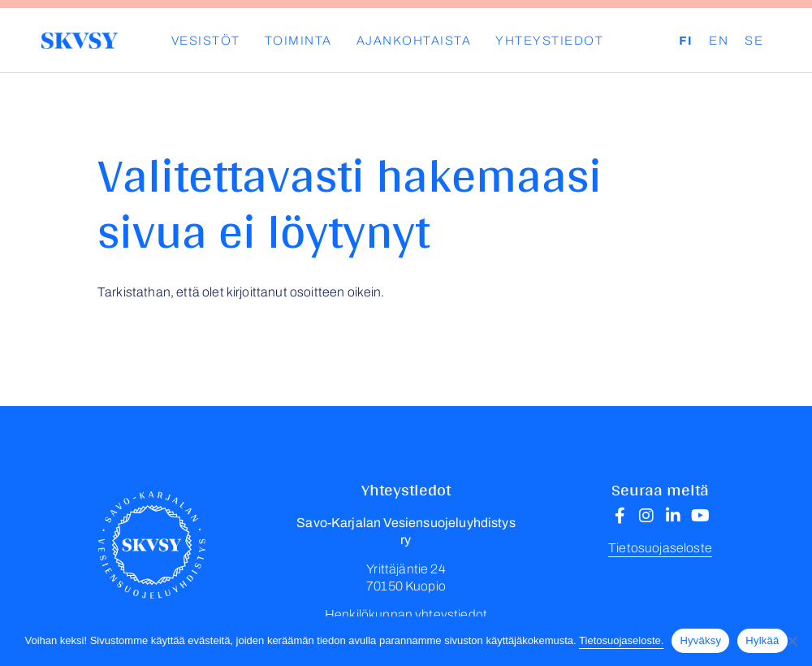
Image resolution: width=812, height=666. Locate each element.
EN (719, 41)
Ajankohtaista (414, 41)
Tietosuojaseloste (660, 548)
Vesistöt (206, 41)
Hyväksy (700, 640)
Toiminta (298, 41)
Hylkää (762, 640)
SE (754, 41)
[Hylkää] (792, 641)
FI (686, 41)
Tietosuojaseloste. (621, 640)
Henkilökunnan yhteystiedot (406, 614)
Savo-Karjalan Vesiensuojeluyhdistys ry (79, 41)
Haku (667, 41)
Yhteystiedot (549, 41)
